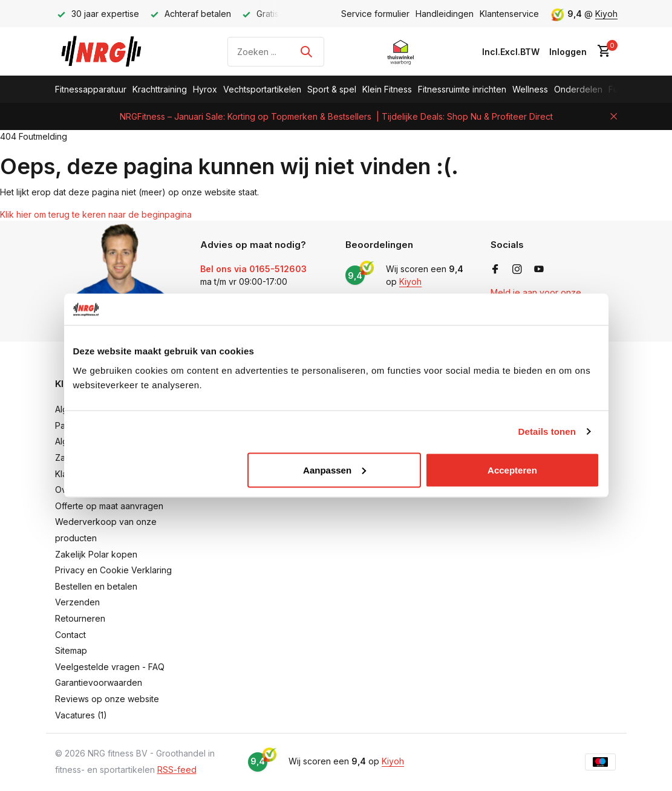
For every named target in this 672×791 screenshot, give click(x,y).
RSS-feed (177, 770)
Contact (70, 635)
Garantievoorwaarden (99, 682)
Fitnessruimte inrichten (462, 89)
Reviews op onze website (107, 699)
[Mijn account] (568, 52)
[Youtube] (539, 270)
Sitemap (71, 650)
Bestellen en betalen (96, 586)
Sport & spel (332, 89)
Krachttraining (160, 89)
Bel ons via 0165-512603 (253, 269)
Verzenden (77, 602)
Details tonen (547, 431)
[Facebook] (495, 270)
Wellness (530, 89)
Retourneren (80, 618)
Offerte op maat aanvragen (109, 506)
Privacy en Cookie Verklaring (113, 570)
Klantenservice (509, 14)
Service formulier (375, 14)
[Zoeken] (276, 52)
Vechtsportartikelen (262, 89)
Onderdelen (578, 89)
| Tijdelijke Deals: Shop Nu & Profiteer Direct (465, 116)
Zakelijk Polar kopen (96, 554)
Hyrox (205, 89)
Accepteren (512, 470)
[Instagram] (517, 270)
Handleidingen (445, 14)
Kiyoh (606, 14)
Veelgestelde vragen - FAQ (110, 667)
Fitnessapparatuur (91, 89)
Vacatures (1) (81, 715)
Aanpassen (334, 470)
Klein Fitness (387, 89)
